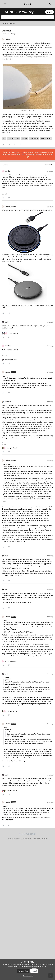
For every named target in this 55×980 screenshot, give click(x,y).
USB (4, 139)
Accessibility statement (40, 839)
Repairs (25, 139)
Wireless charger (46, 139)
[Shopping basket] (50, 4)
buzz (6, 556)
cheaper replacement (31, 210)
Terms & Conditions (14, 839)
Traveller (8, 171)
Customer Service (14, 139)
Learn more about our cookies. (37, 967)
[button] (2, 12)
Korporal (7, 39)
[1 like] (9, 360)
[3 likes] (10, 333)
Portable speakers (9, 23)
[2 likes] (10, 448)
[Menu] (5, 4)
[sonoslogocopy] (27, 4)
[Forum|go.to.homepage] (19, 12)
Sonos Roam (34, 139)
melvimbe (8, 402)
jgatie (6, 322)
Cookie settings (26, 839)
